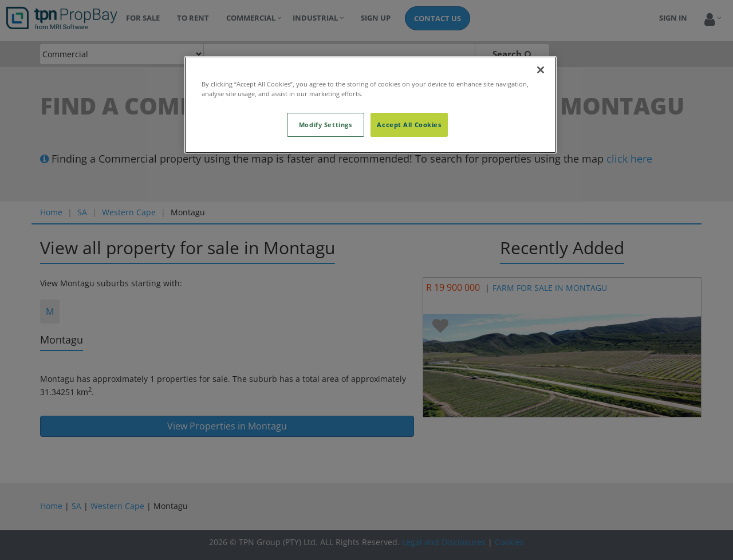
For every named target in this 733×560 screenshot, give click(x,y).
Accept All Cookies (409, 125)
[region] (371, 105)
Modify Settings (326, 125)
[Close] (541, 70)
